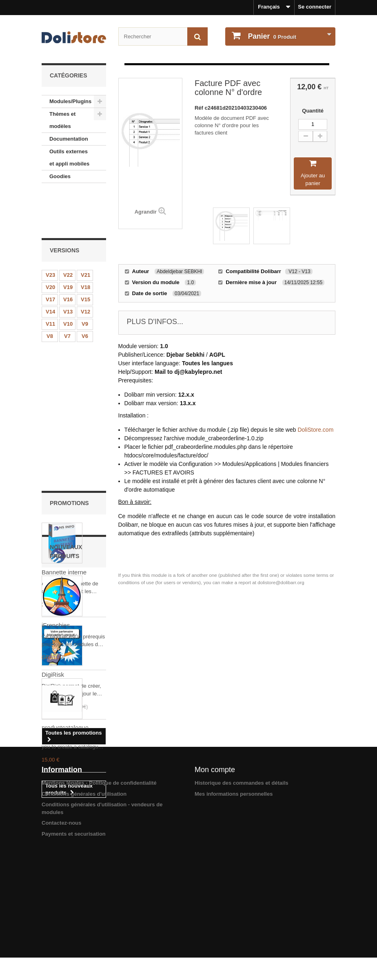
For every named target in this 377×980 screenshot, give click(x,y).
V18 (85, 244)
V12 (85, 269)
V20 (50, 244)
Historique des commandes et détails (242, 910)
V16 (68, 257)
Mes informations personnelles (234, 921)
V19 (68, 244)
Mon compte (215, 897)
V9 (85, 281)
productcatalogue (65, 771)
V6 (85, 293)
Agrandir (146, 212)
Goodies (60, 176)
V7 (67, 293)
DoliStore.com (315, 430)
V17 (50, 257)
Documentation (69, 139)
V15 (85, 257)
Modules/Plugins (70, 101)
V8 (50, 293)
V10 (68, 281)
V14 (50, 269)
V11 (50, 281)
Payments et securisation (74, 961)
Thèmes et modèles (62, 120)
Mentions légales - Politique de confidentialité (99, 910)
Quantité (313, 111)
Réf (200, 108)
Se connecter (315, 7)
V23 (50, 232)
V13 (68, 269)
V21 (85, 232)
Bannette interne (64, 394)
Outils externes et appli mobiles (69, 158)
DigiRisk (53, 496)
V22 (68, 232)
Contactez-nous (62, 950)
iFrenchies (56, 669)
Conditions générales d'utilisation (84, 921)
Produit (271, 36)
